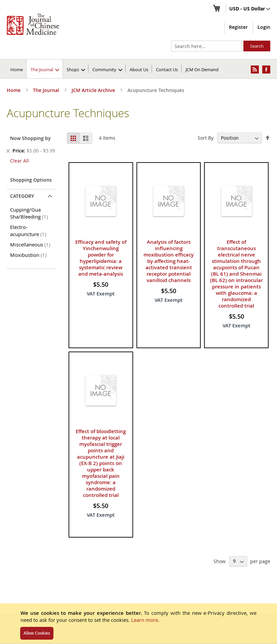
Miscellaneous (31, 244)
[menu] (138, 69)
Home (17, 70)
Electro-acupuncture (29, 231)
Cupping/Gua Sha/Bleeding (30, 213)
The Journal (47, 90)
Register (238, 27)
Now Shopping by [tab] (30, 138)
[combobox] (206, 46)
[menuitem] (45, 69)
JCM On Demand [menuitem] (202, 70)
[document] (138, 624)
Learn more (145, 620)
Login (264, 27)
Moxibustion (29, 255)
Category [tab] (22, 196)
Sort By (206, 138)
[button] (250, 9)
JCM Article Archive (94, 90)
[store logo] (33, 24)
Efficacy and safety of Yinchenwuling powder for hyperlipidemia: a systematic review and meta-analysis (101, 258)
